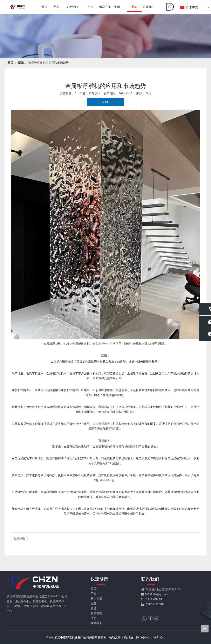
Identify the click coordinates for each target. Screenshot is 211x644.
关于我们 (96, 598)
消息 (94, 618)
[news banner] (105, 36)
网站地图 (128, 637)
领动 (112, 637)
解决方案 (96, 613)
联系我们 (96, 623)
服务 (94, 603)
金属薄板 (19, 538)
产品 (94, 594)
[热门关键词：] (170, 7)
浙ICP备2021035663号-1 (150, 637)
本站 (148, 93)
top (205, 629)
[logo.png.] (33, 582)
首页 (94, 589)
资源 (94, 608)
